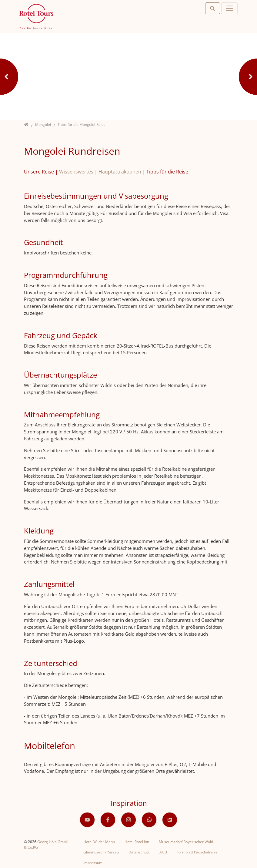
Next (248, 77)
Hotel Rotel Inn (137, 842)
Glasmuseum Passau (101, 852)
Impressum (93, 863)
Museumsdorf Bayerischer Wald (186, 842)
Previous (9, 77)
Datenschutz (139, 852)
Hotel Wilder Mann (99, 842)
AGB (163, 852)
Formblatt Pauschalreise (197, 852)
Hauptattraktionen (120, 172)
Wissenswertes (76, 172)
